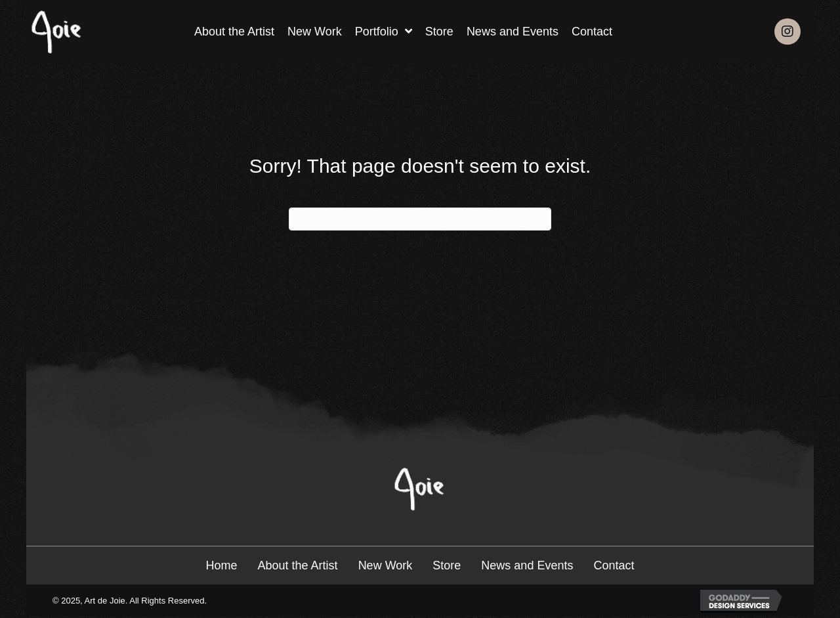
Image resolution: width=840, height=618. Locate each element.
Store (447, 565)
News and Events (527, 565)
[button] (787, 32)
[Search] (420, 219)
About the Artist (298, 565)
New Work (386, 565)
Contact (614, 565)
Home (222, 565)
